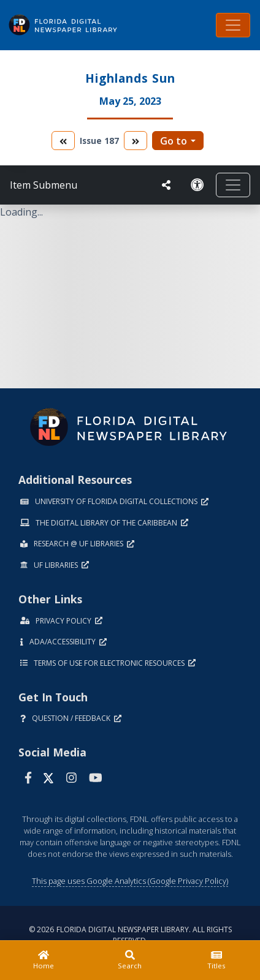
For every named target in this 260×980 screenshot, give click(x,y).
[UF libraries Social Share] (166, 185)
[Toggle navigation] (233, 25)
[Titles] (217, 960)
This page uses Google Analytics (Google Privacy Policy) (130, 881)
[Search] (130, 960)
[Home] (43, 960)
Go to (174, 141)
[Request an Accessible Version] (197, 185)
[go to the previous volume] (63, 141)
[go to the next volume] (136, 141)
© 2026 (130, 935)
